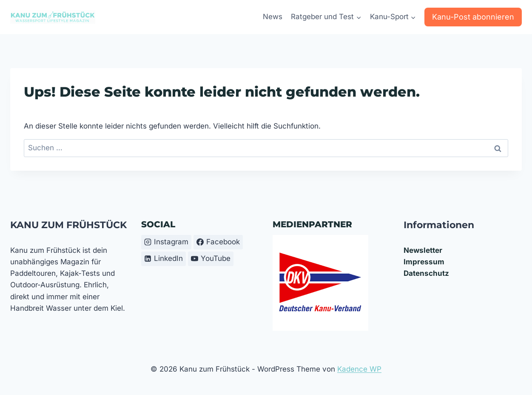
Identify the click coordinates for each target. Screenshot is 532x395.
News (273, 17)
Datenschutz (426, 273)
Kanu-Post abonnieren (473, 17)
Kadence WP (359, 369)
